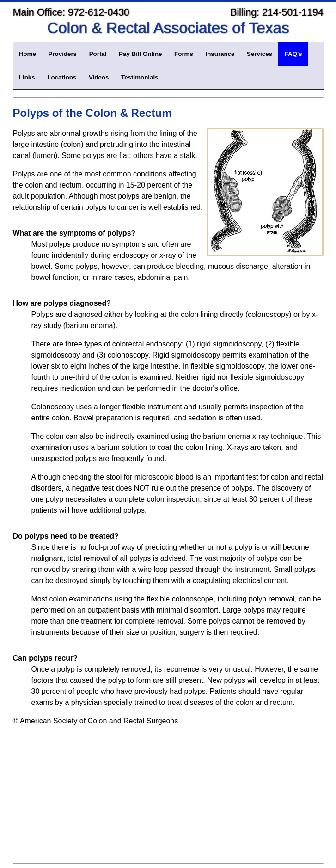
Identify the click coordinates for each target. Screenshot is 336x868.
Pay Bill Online (140, 54)
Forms (184, 54)
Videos (99, 77)
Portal (98, 54)
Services (260, 54)
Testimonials (140, 77)
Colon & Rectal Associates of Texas (168, 28)
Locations (62, 77)
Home (27, 54)
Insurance (220, 54)
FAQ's (293, 54)
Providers (63, 54)
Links (27, 77)
